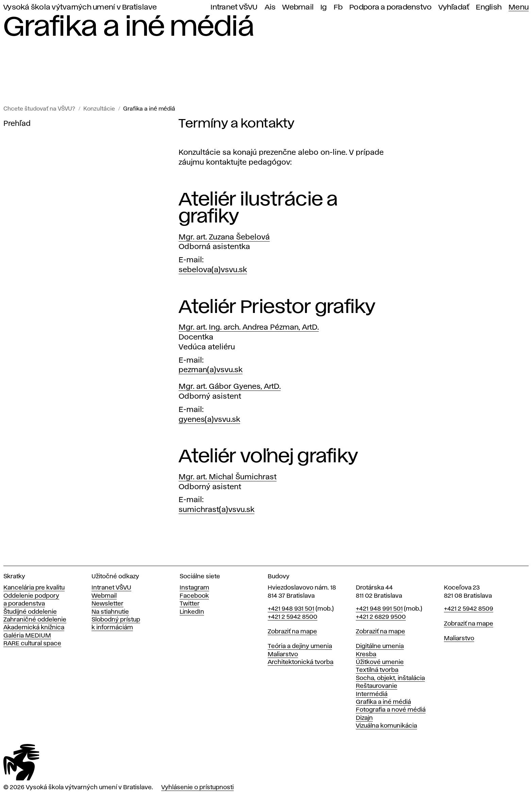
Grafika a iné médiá (149, 109)
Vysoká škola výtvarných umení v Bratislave (80, 7)
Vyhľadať (454, 7)
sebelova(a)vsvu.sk (213, 270)
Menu (519, 7)
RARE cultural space (32, 644)
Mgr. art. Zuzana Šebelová (224, 237)
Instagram (194, 588)
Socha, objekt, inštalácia (390, 678)
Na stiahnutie (110, 612)
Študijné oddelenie (30, 612)
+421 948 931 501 (291, 609)
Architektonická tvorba (301, 662)
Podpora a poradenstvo (390, 7)
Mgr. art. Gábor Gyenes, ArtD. (230, 387)
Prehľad (17, 124)
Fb (338, 7)
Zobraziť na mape (292, 632)
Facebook (194, 596)
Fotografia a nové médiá (391, 710)
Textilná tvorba (377, 670)
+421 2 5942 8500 (293, 617)
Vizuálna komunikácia (386, 726)
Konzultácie (99, 109)
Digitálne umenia (380, 646)
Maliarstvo (283, 655)
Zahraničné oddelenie (35, 620)
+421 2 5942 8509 (469, 609)
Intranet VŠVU (234, 7)
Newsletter (107, 604)
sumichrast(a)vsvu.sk (217, 510)
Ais (270, 7)
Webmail (298, 7)
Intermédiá (372, 694)
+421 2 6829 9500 (381, 617)
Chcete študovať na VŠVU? (39, 109)
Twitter (190, 604)
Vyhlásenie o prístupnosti (197, 788)
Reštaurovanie (377, 686)
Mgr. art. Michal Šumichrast (228, 477)
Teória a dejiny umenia (300, 646)
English (489, 7)
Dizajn (364, 718)
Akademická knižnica (34, 628)
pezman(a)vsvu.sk (211, 370)
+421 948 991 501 (379, 609)
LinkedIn (192, 612)
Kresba (366, 655)
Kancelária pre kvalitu (34, 588)
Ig (324, 7)
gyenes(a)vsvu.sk (209, 420)
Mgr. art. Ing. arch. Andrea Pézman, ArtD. (249, 328)
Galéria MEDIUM (27, 636)
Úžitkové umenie (380, 662)
